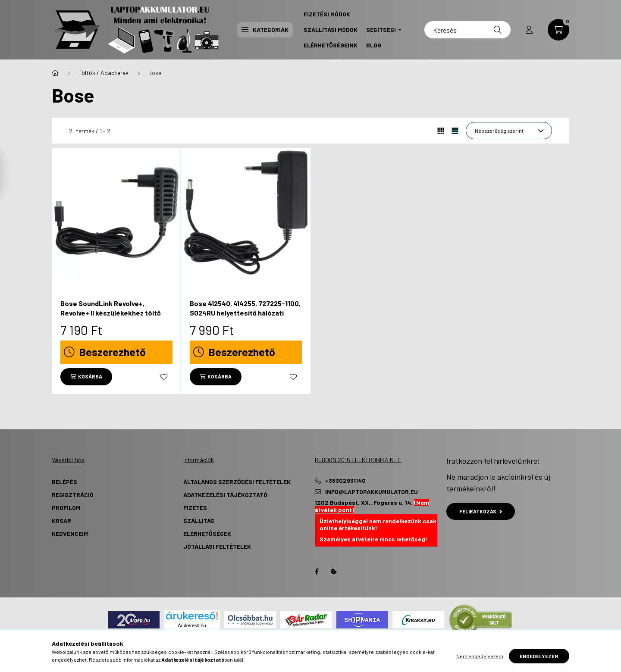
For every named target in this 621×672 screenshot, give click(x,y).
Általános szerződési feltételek (237, 482)
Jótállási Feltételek (217, 546)
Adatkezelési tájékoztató (225, 495)
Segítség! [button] (381, 30)
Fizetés (195, 508)
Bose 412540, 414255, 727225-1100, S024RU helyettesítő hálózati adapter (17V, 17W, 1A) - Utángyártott (245, 318)
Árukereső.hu (192, 625)
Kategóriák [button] (265, 30)
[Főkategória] (55, 73)
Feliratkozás (481, 511)
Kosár (61, 520)
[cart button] (558, 30)
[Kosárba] (86, 377)
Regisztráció (73, 495)
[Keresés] (467, 30)
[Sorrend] (509, 131)
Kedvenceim (70, 533)
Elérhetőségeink (331, 45)
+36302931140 (345, 481)
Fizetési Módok (327, 14)
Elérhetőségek (207, 533)
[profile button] (529, 30)
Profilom (66, 508)
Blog (374, 45)
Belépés (64, 482)
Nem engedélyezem (480, 656)
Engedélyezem (539, 656)
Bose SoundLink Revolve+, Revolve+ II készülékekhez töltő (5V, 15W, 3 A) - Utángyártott (111, 313)
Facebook (317, 572)
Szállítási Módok (331, 30)
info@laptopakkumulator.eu (372, 492)
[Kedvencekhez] (164, 377)
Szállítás (199, 520)
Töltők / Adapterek (103, 73)
